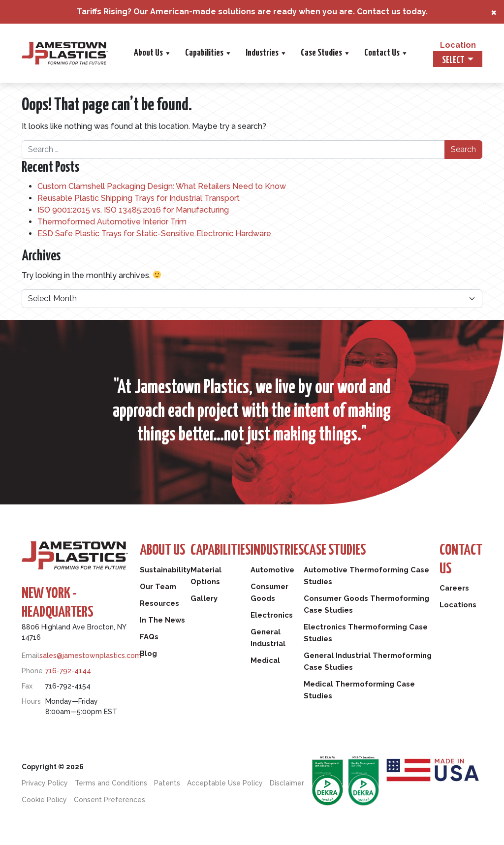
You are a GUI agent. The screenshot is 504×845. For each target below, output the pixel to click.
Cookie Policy (44, 800)
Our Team (158, 587)
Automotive (275, 570)
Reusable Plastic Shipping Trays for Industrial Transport (139, 198)
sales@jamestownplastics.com (90, 656)
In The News (163, 620)
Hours (31, 701)
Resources (160, 603)
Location (458, 45)
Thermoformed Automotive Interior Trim (112, 222)
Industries (266, 53)
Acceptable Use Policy (225, 783)
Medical (268, 660)
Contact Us (386, 53)
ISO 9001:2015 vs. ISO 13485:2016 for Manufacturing (133, 210)
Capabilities (208, 53)
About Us (152, 53)
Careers (454, 589)
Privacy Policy (45, 783)
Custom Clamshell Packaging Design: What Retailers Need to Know (162, 186)
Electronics (274, 615)
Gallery (206, 598)
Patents (167, 783)
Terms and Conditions (111, 783)
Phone (32, 671)
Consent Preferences (110, 800)
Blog (149, 654)
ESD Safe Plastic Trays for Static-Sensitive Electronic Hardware (154, 234)
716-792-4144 (68, 671)
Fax (27, 686)
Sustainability (166, 570)
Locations (458, 606)
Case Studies (325, 53)
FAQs (149, 637)
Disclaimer (287, 783)
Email (31, 656)
